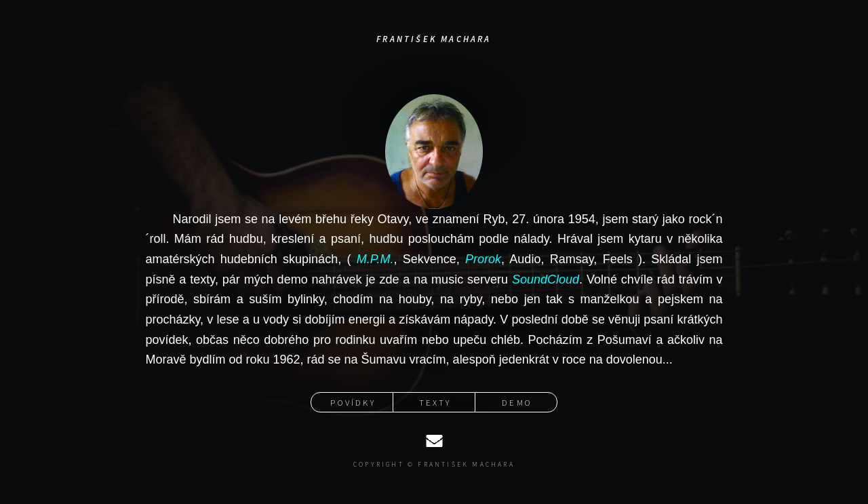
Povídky (353, 402)
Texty (435, 402)
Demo (517, 402)
